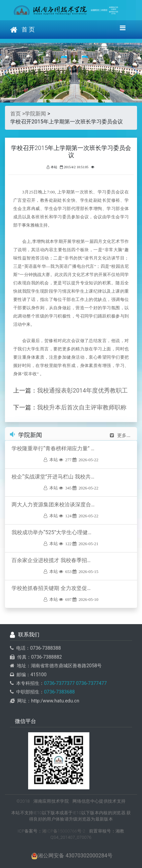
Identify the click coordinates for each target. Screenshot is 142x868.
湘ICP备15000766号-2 (64, 831)
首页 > (18, 114)
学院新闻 (35, 114)
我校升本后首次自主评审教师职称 (82, 407)
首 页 (23, 30)
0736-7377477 (91, 683)
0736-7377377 (59, 683)
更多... (120, 435)
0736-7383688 (59, 692)
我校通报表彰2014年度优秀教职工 (82, 391)
